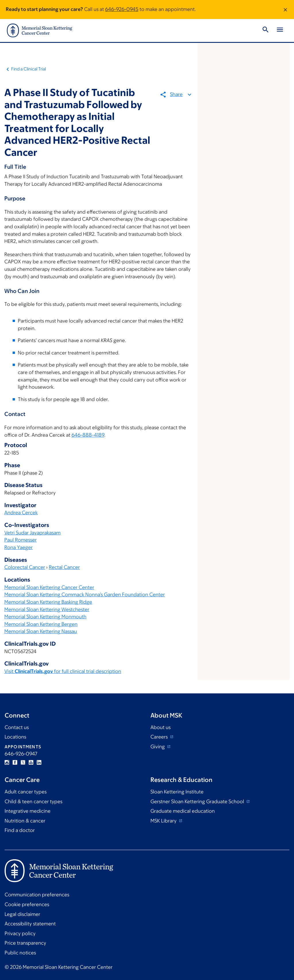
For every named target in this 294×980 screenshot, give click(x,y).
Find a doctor (20, 830)
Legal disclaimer (22, 914)
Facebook (15, 762)
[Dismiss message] (285, 9)
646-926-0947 (21, 754)
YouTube (31, 762)
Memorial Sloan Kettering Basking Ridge (48, 602)
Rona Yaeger (19, 547)
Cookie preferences (27, 904)
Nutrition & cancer (25, 821)
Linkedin (39, 762)
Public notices (20, 953)
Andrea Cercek (21, 513)
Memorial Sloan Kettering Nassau (41, 631)
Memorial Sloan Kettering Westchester (47, 609)
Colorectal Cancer (25, 567)
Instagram (7, 762)
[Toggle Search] (266, 30)
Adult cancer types (26, 792)
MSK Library (164, 821)
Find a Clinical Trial (29, 69)
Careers (160, 737)
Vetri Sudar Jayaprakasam (32, 533)
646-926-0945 (122, 9)
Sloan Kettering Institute (177, 792)
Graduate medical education (183, 811)
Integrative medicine (28, 811)
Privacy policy (20, 933)
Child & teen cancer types (33, 801)
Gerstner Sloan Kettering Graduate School (198, 801)
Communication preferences (37, 895)
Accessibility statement (30, 924)
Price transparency (25, 943)
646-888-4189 (88, 435)
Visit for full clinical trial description (63, 671)
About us (160, 727)
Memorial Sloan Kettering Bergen (41, 624)
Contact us (17, 727)
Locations (15, 737)
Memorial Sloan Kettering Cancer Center (49, 587)
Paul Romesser (21, 540)
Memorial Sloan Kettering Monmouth (45, 617)
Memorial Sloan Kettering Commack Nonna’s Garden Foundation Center (85, 594)
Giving (158, 747)
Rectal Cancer (64, 567)
